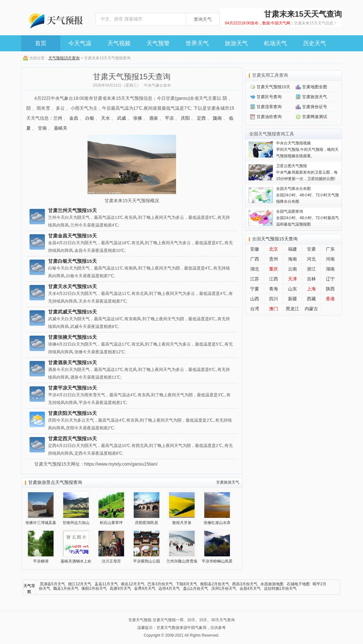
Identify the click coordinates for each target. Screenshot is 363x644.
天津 (292, 279)
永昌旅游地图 (272, 584)
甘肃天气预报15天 (273, 87)
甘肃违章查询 (269, 107)
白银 (90, 118)
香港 (330, 299)
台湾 (255, 309)
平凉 (169, 118)
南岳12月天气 (133, 584)
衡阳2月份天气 (94, 588)
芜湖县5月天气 (52, 584)
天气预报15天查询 (64, 58)
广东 (330, 249)
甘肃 (311, 249)
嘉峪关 (61, 128)
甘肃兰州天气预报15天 (72, 210)
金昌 (74, 118)
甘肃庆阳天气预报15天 (72, 413)
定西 (201, 118)
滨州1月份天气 (224, 588)
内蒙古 (311, 309)
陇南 (217, 118)
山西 (255, 299)
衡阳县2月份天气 (215, 584)
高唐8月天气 (120, 588)
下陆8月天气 (186, 584)
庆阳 (185, 118)
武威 (122, 118)
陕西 (330, 289)
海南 (292, 259)
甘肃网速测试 (315, 117)
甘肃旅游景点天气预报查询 (55, 482)
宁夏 (255, 289)
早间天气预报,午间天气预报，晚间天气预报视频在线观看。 (307, 150)
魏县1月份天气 (66, 588)
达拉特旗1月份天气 (280, 588)
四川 (274, 299)
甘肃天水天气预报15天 (72, 286)
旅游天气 (236, 43)
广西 (255, 259)
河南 (330, 259)
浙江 (311, 269)
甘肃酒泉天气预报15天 (72, 362)
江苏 (255, 279)
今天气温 (80, 43)
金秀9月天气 (145, 588)
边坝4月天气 (169, 588)
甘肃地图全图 (315, 87)
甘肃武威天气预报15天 (72, 312)
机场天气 (275, 43)
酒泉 (154, 118)
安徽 (255, 249)
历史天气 (315, 43)
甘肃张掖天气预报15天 (72, 337)
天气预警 (158, 43)
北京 (274, 249)
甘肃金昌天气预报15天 (72, 236)
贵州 (274, 259)
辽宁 (330, 279)
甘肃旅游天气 (228, 482)
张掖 (138, 118)
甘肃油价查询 (269, 117)
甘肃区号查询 (269, 97)
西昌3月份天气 (245, 584)
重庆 (274, 269)
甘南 (42, 128)
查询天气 (203, 19)
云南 (292, 269)
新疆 (292, 299)
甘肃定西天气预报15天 (72, 438)
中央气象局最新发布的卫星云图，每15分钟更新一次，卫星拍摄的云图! (307, 172)
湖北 (255, 269)
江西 (274, 279)
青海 (274, 289)
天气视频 (119, 43)
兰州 (58, 118)
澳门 (274, 309)
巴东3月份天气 (160, 584)
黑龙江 (292, 309)
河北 (311, 259)
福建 (292, 249)
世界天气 (197, 43)
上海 (311, 289)
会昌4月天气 (250, 588)
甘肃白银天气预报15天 (72, 261)
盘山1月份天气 (196, 588)
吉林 (311, 279)
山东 (292, 289)
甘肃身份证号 (315, 107)
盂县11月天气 (106, 584)
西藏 (311, 299)
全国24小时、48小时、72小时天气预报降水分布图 (308, 195)
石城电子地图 (298, 584)
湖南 (330, 269)
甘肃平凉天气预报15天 (72, 388)
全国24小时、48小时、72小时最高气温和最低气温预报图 (308, 218)
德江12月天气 (80, 584)
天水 (106, 118)
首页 (41, 43)
